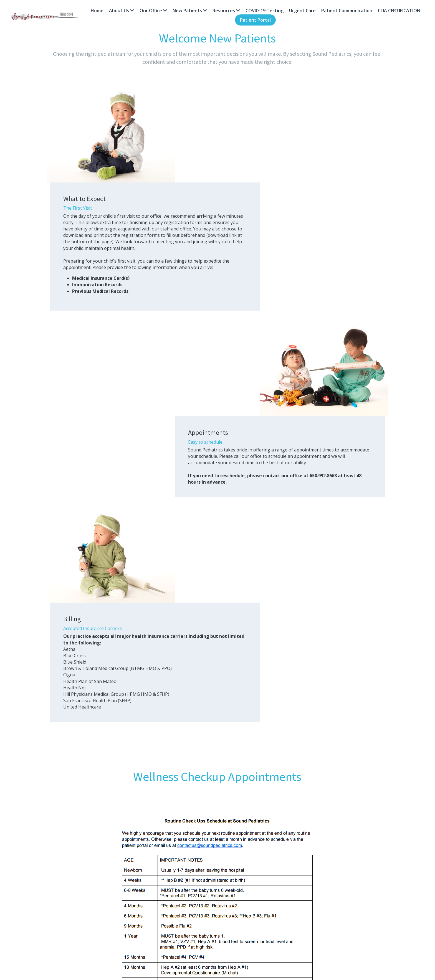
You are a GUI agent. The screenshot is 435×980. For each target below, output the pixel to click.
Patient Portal (255, 20)
